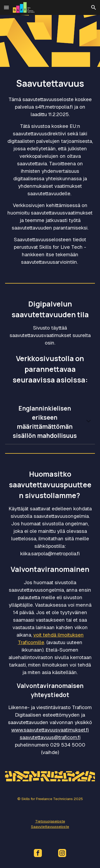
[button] (6, 7)
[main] (50, 171)
